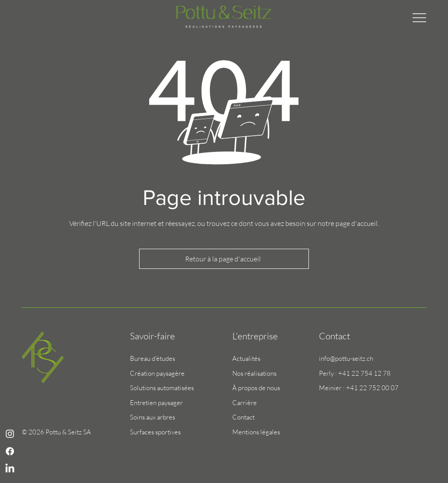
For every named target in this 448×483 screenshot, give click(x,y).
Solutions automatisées (162, 388)
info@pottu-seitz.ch (346, 358)
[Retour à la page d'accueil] (224, 259)
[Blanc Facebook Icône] (10, 451)
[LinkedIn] (10, 469)
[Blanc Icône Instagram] (10, 434)
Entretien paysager (156, 403)
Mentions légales (256, 432)
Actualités (246, 358)
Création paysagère (157, 373)
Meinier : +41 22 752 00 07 (359, 388)
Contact (243, 417)
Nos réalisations (254, 373)
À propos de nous (256, 388)
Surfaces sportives (155, 432)
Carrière (245, 403)
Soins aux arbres (152, 417)
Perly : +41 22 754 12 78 (355, 373)
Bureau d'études (152, 358)
